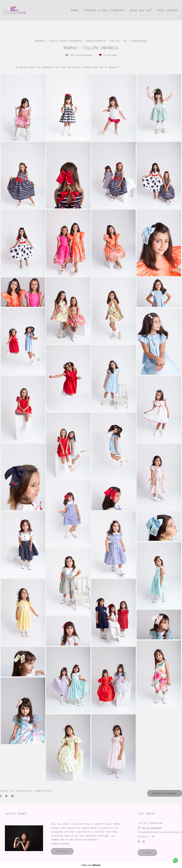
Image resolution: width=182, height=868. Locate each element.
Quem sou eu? (141, 10)
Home (75, 10)
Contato (147, 852)
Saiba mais (62, 851)
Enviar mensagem (152, 828)
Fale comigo (167, 10)
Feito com (91, 865)
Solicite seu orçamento (165, 793)
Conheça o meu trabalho (104, 10)
